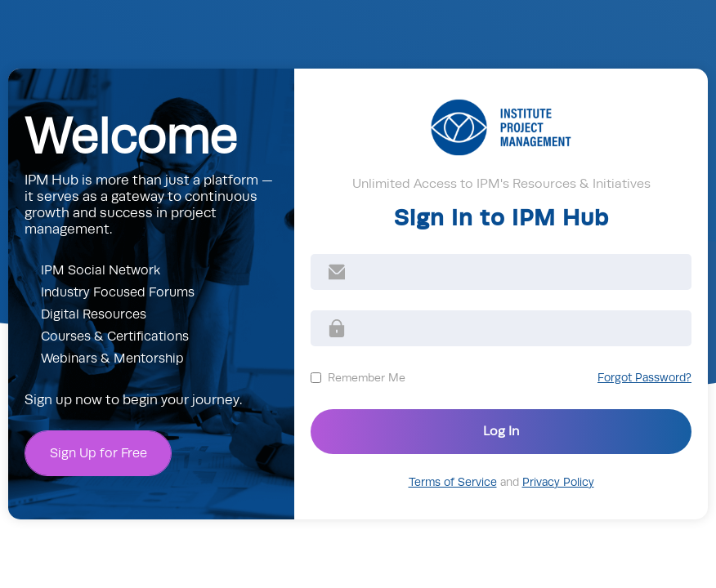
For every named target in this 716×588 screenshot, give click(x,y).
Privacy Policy (558, 482)
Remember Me (367, 377)
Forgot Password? (644, 378)
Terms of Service (453, 482)
